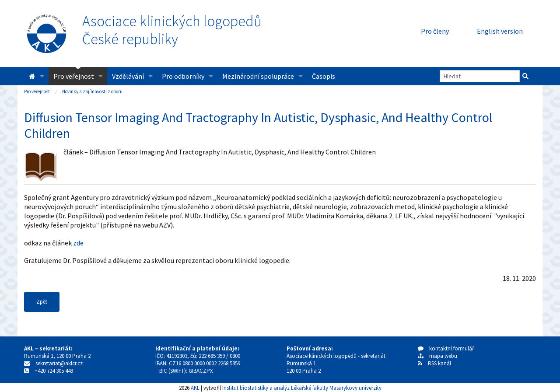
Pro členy (435, 31)
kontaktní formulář (446, 348)
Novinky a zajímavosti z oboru (92, 91)
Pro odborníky (183, 76)
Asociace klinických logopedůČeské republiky (172, 30)
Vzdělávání (128, 76)
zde (78, 243)
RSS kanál (439, 363)
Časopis (324, 76)
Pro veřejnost (74, 76)
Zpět (42, 302)
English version (500, 31)
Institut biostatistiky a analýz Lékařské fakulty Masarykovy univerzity (302, 388)
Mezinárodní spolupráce (258, 76)
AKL (195, 388)
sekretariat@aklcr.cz (59, 363)
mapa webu (437, 356)
